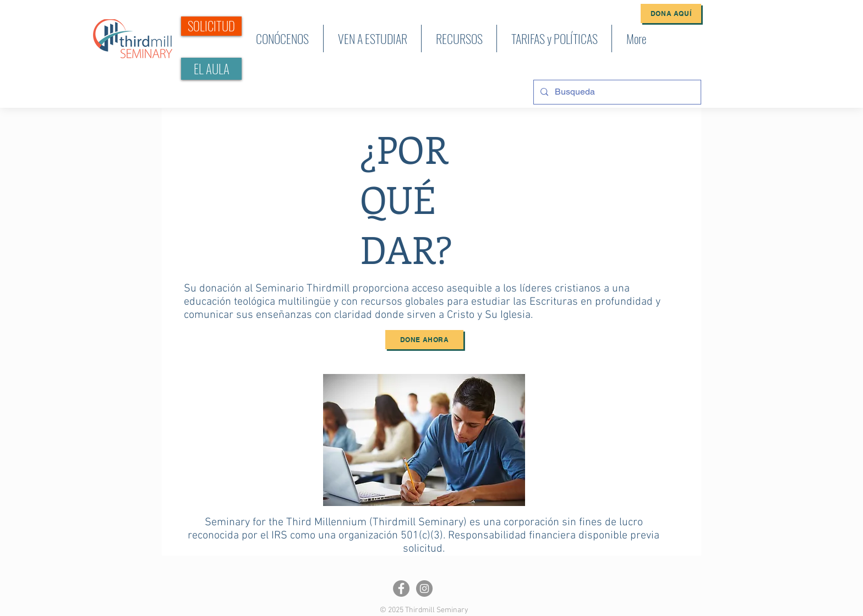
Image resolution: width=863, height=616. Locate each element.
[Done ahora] (424, 340)
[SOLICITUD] (211, 26)
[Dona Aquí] (671, 13)
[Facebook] (401, 588)
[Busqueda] (616, 92)
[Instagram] (424, 588)
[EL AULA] (211, 69)
